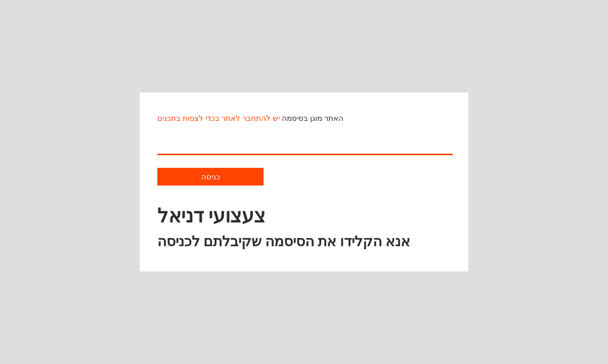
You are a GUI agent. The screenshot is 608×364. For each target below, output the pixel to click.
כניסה (211, 177)
